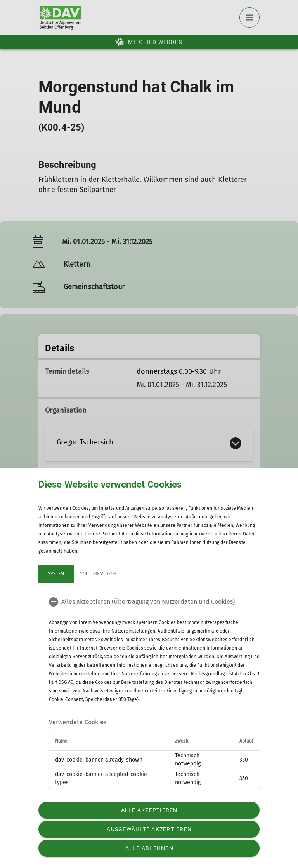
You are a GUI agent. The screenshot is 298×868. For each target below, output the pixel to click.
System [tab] (56, 574)
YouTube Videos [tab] (98, 574)
